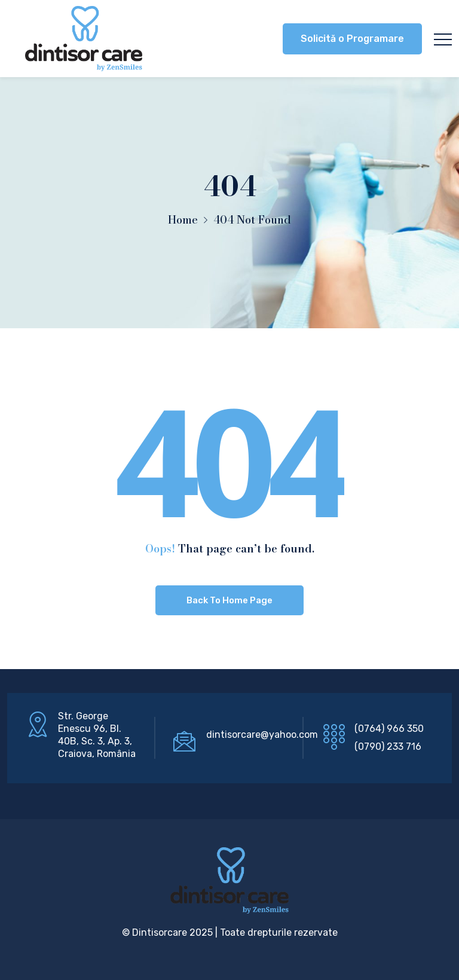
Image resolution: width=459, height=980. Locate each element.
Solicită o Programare (352, 39)
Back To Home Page (229, 600)
